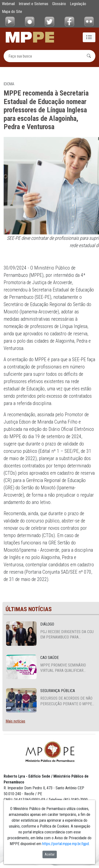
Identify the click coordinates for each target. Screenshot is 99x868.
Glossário (59, 4)
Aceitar (50, 854)
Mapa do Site (12, 12)
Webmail (8, 4)
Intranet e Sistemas (33, 4)
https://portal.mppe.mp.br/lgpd (66, 844)
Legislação (78, 4)
